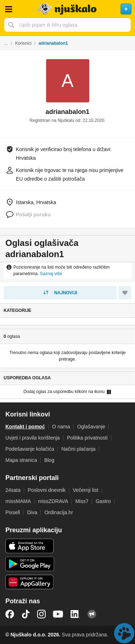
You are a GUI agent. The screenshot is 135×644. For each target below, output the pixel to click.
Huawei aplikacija (30, 582)
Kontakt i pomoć (25, 427)
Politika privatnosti (87, 438)
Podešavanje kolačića (30, 449)
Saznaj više (51, 274)
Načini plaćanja (78, 449)
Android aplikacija (30, 564)
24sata (13, 490)
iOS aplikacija (30, 546)
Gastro (103, 501)
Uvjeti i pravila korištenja (33, 438)
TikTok (26, 614)
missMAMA (18, 501)
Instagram (41, 614)
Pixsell (13, 512)
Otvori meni (9, 9)
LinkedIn (75, 614)
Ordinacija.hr (58, 512)
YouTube (58, 614)
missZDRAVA (53, 501)
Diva (32, 512)
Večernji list (85, 490)
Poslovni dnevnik (47, 490)
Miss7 (82, 501)
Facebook (10, 614)
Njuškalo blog (92, 614)
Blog (49, 460)
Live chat (124, 633)
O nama (61, 427)
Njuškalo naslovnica (67, 9)
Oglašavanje (91, 427)
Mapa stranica (21, 460)
